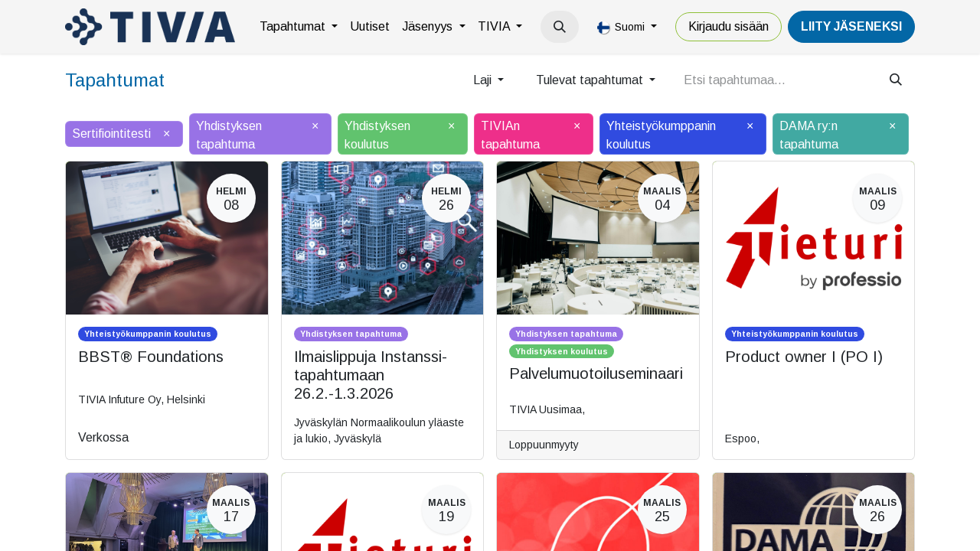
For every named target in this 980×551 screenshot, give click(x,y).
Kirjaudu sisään (728, 26)
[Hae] (896, 80)
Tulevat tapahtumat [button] (591, 80)
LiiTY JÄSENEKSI (851, 26)
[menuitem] (299, 27)
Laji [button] (484, 80)
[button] (560, 27)
